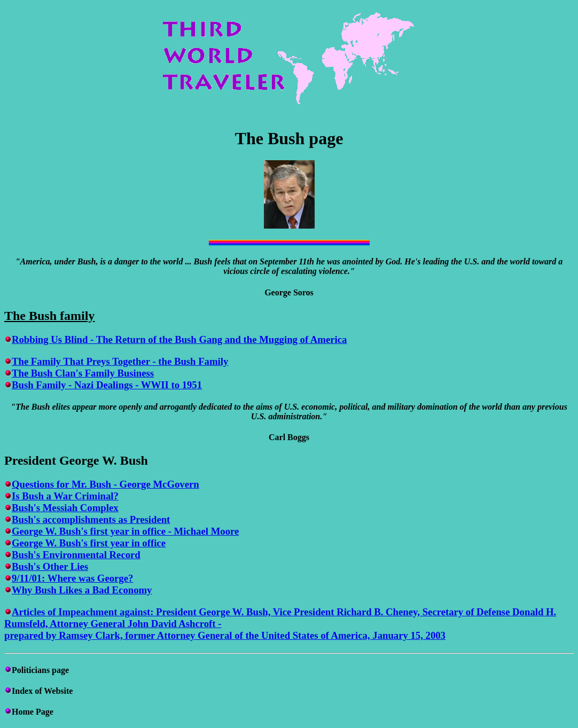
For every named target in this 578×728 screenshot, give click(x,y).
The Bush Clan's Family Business (83, 373)
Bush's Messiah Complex (65, 508)
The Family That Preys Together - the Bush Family (120, 361)
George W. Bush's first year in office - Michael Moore (125, 531)
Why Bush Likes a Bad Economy (82, 590)
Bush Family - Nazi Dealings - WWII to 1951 (107, 385)
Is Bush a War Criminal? (65, 496)
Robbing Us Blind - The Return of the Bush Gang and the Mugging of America (179, 339)
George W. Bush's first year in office (89, 543)
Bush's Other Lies (50, 566)
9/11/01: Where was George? (72, 578)
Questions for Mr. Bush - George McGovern (106, 484)
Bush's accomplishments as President (91, 519)
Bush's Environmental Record (76, 555)
